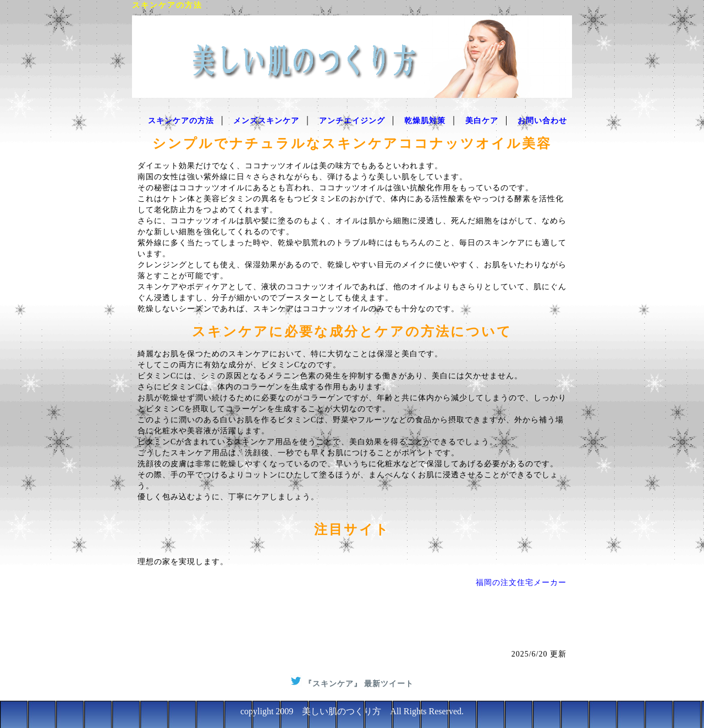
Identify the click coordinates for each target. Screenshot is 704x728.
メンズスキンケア (266, 121)
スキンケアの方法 (181, 121)
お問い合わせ (542, 121)
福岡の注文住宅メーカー (521, 583)
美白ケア (482, 121)
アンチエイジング (352, 121)
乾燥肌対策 (425, 121)
